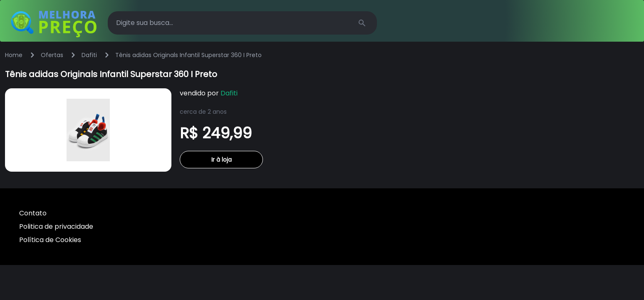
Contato (33, 213)
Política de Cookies (50, 240)
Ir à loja (222, 160)
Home (14, 55)
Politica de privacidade (56, 226)
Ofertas (52, 55)
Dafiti (89, 55)
